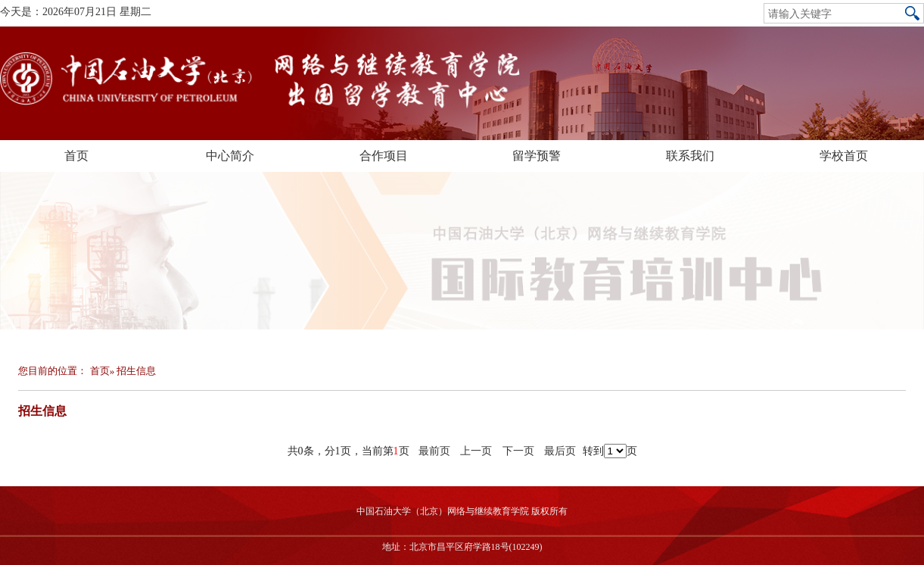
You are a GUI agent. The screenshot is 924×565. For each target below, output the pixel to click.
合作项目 (384, 156)
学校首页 (844, 156)
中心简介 (230, 156)
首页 (76, 156)
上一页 (476, 451)
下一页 (518, 451)
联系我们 (690, 156)
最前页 (434, 451)
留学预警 (537, 156)
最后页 (560, 451)
